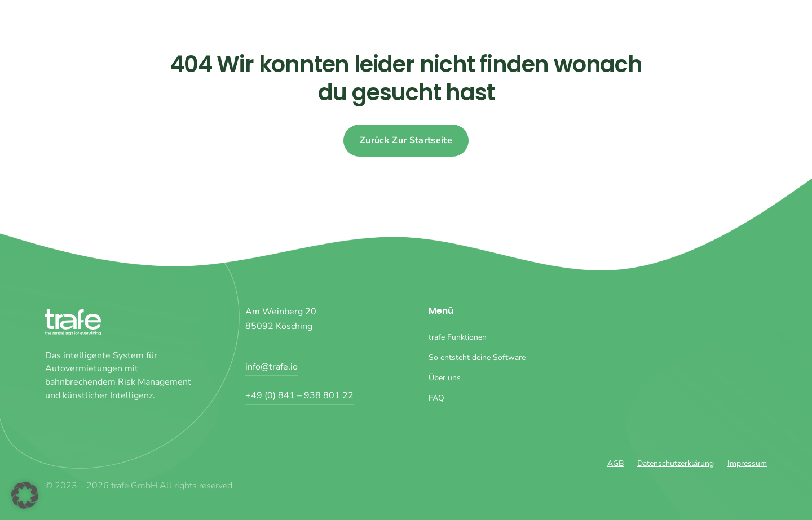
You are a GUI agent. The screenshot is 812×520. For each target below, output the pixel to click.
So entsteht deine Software (610, 23)
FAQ (751, 23)
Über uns (704, 23)
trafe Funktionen (502, 23)
